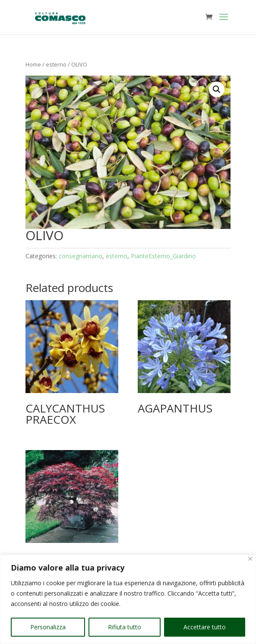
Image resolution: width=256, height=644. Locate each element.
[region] (128, 599)
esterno (56, 64)
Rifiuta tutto (125, 627)
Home (33, 64)
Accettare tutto (205, 627)
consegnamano (81, 256)
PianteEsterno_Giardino (163, 256)
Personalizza (48, 627)
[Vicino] (250, 559)
